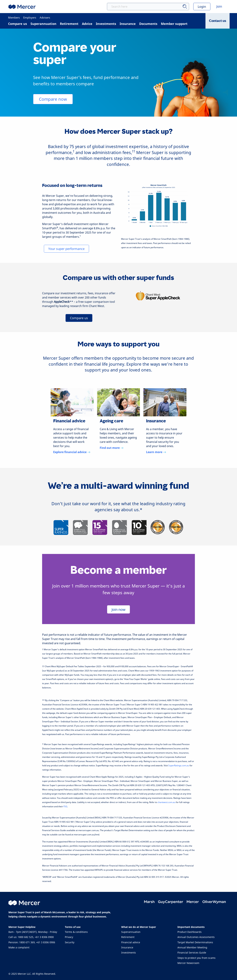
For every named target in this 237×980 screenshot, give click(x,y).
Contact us (218, 21)
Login (202, 7)
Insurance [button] (128, 24)
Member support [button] (174, 24)
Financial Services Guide (192, 953)
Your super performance (66, 249)
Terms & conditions (76, 932)
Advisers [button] (45, 17)
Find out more (112, 448)
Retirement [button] (69, 24)
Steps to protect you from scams (196, 958)
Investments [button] (106, 24)
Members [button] (14, 17)
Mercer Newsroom (188, 963)
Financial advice (131, 942)
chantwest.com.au (166, 802)
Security (70, 942)
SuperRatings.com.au (179, 765)
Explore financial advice (72, 452)
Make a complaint (19, 947)
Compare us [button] (18, 24)
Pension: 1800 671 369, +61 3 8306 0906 (32, 942)
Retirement (128, 937)
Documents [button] (148, 24)
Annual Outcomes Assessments (196, 937)
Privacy (69, 937)
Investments (129, 953)
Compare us (79, 318)
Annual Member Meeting (192, 947)
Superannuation (131, 932)
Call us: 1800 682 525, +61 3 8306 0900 (31, 937)
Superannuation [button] (43, 24)
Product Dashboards (190, 932)
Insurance (127, 947)
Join (219, 6)
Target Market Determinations (195, 942)
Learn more (156, 452)
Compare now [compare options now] (53, 99)
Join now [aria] (118, 609)
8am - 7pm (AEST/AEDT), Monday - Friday (33, 932)
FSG (65, 806)
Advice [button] (87, 24)
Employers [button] (30, 17)
